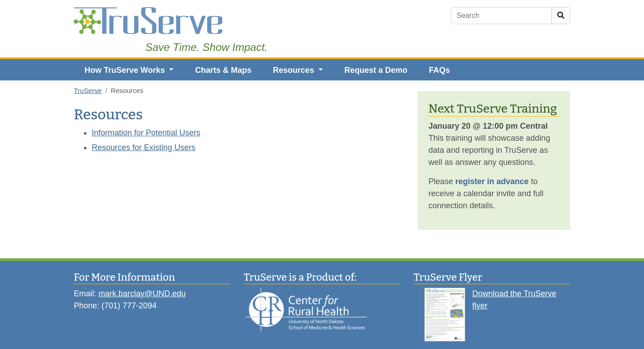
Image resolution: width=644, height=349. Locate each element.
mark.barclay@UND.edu (142, 294)
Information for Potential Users (146, 133)
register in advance (492, 181)
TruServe (88, 90)
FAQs (439, 70)
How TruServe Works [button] (126, 70)
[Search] (501, 16)
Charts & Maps (223, 70)
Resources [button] (294, 70)
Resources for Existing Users (144, 147)
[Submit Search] (561, 16)
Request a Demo (376, 70)
